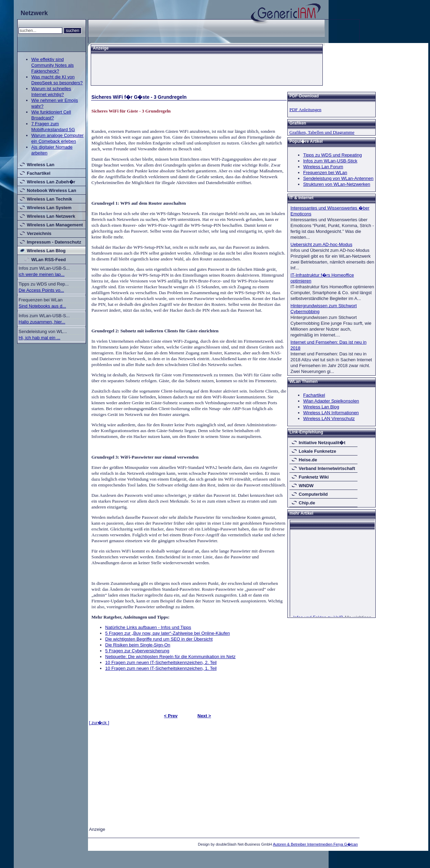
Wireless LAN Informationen (331, 413)
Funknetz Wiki (314, 477)
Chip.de (307, 503)
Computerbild (313, 494)
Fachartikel (39, 173)
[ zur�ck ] (99, 723)
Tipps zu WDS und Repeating (333, 155)
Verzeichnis (39, 233)
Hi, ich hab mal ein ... (39, 338)
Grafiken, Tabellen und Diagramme (322, 132)
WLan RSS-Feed (48, 260)
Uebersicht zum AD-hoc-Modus (321, 244)
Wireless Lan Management (55, 225)
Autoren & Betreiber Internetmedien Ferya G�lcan (315, 844)
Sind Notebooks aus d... (42, 306)
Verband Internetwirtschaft (327, 468)
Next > (204, 716)
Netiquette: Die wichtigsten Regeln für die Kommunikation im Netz (170, 657)
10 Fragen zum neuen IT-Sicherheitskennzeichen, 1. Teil (161, 668)
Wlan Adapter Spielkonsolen (331, 401)
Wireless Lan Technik (49, 199)
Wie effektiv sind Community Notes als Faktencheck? (53, 65)
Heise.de (308, 460)
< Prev (171, 716)
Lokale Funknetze (317, 451)
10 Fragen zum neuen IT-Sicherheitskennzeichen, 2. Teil (161, 662)
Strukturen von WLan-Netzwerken (337, 184)
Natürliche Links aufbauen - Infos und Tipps (148, 627)
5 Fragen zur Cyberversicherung (137, 651)
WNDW (306, 486)
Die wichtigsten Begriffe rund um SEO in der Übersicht (159, 639)
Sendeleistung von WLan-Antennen (338, 178)
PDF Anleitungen (305, 110)
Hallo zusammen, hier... (42, 322)
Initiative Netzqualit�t (322, 443)
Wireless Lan (41, 165)
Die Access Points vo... (41, 290)
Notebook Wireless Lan (52, 190)
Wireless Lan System (49, 208)
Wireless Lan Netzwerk (51, 216)
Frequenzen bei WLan (325, 173)
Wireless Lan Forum (323, 167)
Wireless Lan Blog (46, 251)
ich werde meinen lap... (42, 274)
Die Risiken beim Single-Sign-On (138, 645)
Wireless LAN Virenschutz (329, 419)
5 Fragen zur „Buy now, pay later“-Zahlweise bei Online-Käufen (168, 633)
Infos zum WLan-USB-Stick (330, 161)
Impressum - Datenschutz (54, 242)
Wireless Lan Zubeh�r (51, 182)
